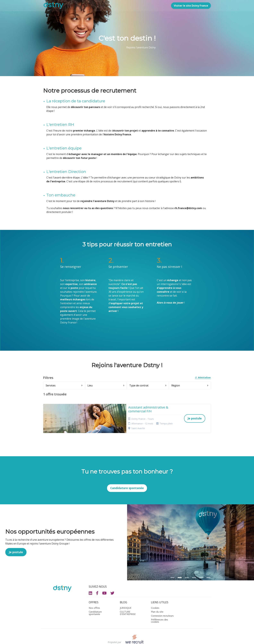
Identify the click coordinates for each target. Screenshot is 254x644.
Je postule (16, 539)
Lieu (106, 385)
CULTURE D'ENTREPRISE (128, 600)
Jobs (89, 6)
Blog (101, 6)
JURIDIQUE (126, 595)
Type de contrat (148, 385)
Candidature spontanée (127, 475)
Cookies (155, 595)
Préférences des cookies (159, 608)
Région (190, 385)
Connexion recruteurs (162, 602)
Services (64, 385)
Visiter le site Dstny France (191, 6)
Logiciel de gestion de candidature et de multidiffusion (127, 638)
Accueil (76, 6)
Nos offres (94, 595)
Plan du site (157, 599)
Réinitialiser (203, 378)
